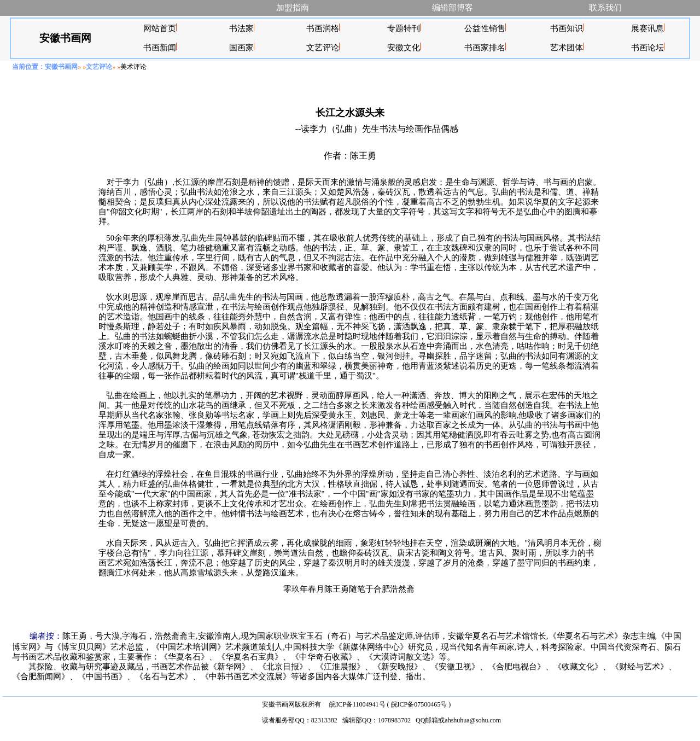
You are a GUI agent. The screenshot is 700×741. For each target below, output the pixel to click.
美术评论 (133, 67)
